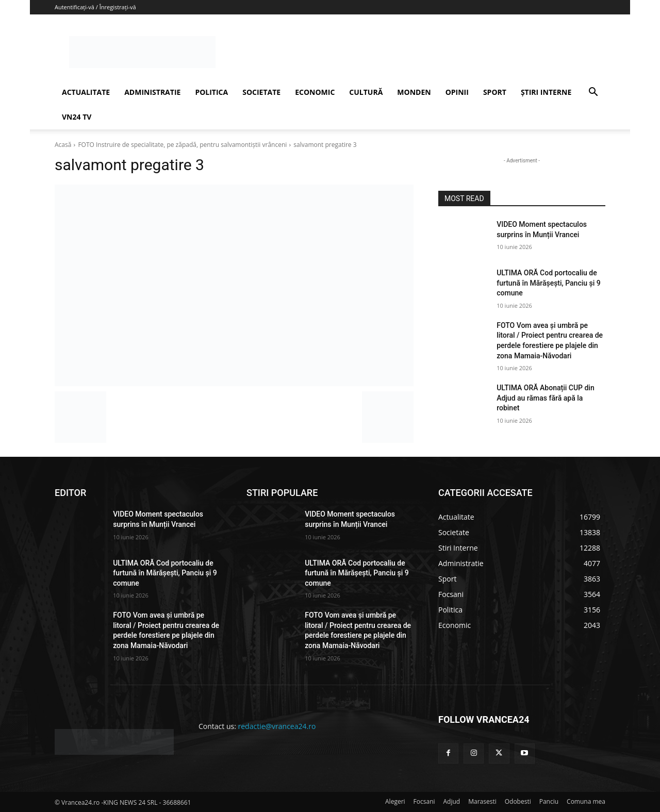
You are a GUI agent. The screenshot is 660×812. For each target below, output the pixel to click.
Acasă (63, 145)
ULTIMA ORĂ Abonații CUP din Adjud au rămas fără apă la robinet (546, 398)
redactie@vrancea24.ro (277, 726)
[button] (593, 93)
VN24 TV (77, 117)
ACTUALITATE (86, 92)
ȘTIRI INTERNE (546, 92)
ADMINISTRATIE (152, 92)
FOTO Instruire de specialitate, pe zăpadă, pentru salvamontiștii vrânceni (182, 145)
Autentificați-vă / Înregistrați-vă (95, 7)
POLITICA (211, 92)
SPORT (495, 92)
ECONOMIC (315, 92)
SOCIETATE (261, 92)
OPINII (457, 92)
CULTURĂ (366, 92)
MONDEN (414, 92)
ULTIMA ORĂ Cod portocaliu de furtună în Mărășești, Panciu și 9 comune (549, 283)
